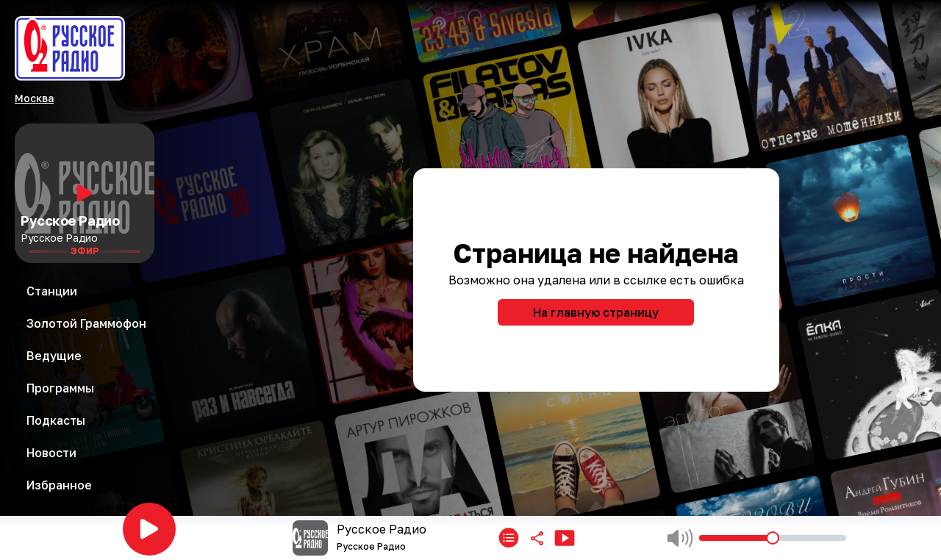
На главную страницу (596, 312)
